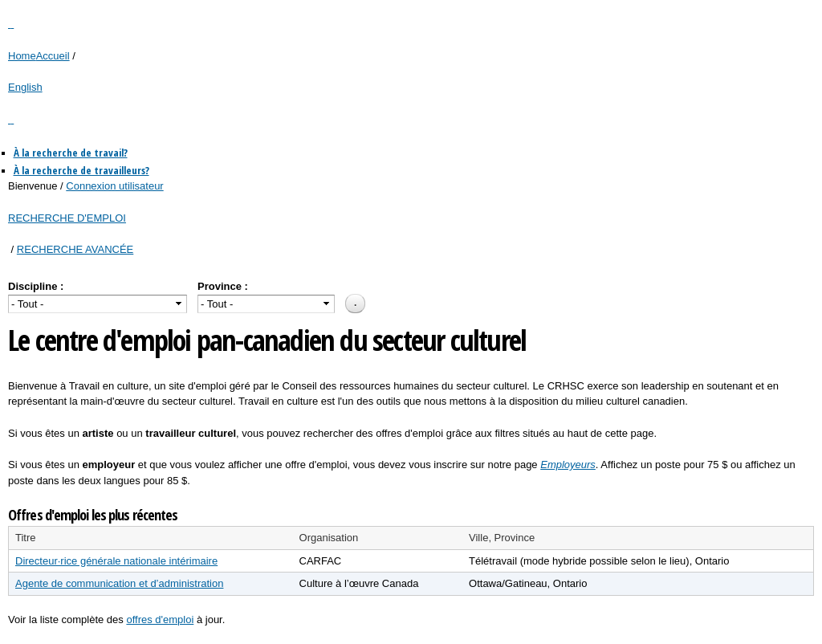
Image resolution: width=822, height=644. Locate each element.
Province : (223, 286)
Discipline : (36, 286)
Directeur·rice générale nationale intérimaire (116, 561)
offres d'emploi (160, 620)
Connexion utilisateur (114, 186)
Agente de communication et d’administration (119, 583)
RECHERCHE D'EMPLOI (67, 218)
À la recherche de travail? (71, 153)
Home (22, 56)
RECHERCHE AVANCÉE (75, 249)
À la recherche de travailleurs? (81, 170)
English (25, 87)
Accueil (53, 56)
